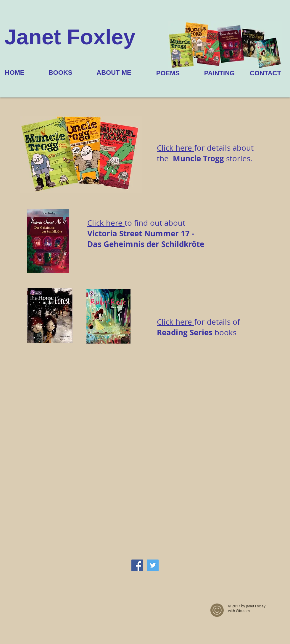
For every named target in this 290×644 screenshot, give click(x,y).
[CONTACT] (265, 73)
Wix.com (243, 611)
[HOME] (15, 73)
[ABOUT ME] (114, 73)
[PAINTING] (219, 73)
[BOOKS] (60, 73)
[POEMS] (168, 73)
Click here (106, 223)
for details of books (198, 327)
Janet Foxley (70, 37)
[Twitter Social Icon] (153, 565)
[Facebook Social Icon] (137, 565)
